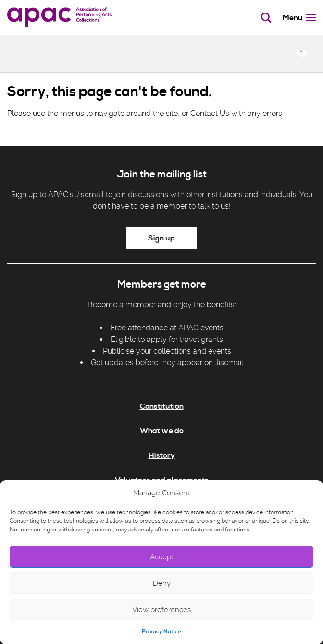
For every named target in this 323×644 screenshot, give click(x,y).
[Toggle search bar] (267, 18)
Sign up (161, 238)
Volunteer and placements (162, 480)
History (162, 455)
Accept (162, 557)
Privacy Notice (161, 632)
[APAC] (59, 18)
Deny (162, 583)
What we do (162, 431)
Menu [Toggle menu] (299, 18)
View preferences (161, 610)
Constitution (162, 406)
